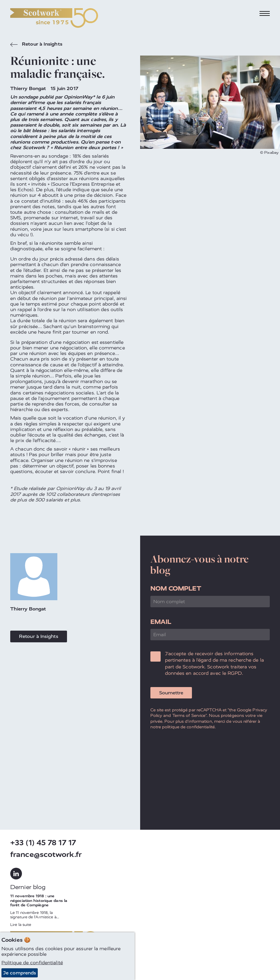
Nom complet (176, 588)
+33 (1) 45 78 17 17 (43, 843)
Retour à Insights (36, 45)
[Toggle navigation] (265, 14)
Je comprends (20, 973)
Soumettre (171, 693)
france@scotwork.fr (46, 854)
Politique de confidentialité (32, 963)
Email (161, 622)
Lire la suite (21, 925)
